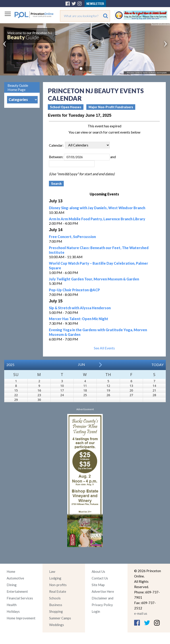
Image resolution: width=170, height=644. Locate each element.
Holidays (13, 611)
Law (52, 571)
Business (56, 605)
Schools (55, 598)
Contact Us (100, 578)
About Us (98, 571)
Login (96, 611)
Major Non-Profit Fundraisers (111, 107)
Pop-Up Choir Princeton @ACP (74, 290)
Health (12, 605)
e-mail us (141, 613)
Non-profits (58, 585)
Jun (81, 364)
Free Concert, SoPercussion (72, 237)
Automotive (15, 578)
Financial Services (20, 598)
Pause (88, 69)
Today (157, 365)
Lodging (55, 578)
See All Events (104, 348)
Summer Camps (60, 618)
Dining (12, 585)
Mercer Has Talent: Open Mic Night (79, 319)
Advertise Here (103, 591)
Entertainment (17, 591)
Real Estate (58, 591)
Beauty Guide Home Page (18, 87)
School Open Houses (66, 107)
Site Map (98, 585)
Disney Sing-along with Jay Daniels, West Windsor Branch (97, 208)
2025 (10, 365)
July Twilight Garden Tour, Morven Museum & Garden (94, 279)
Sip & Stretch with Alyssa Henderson (80, 308)
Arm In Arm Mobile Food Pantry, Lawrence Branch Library (97, 219)
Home (11, 571)
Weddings (57, 625)
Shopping (56, 611)
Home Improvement (21, 618)
